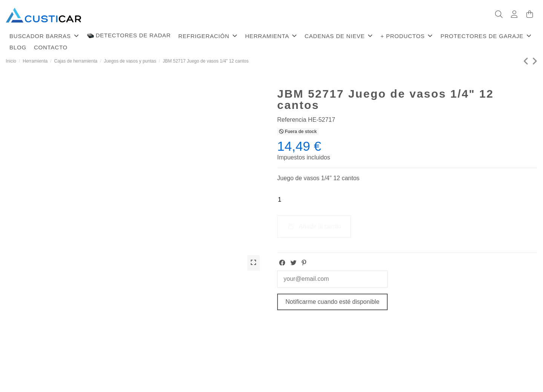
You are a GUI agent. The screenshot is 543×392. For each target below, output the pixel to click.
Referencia (292, 120)
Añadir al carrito (314, 226)
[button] (44, 36)
